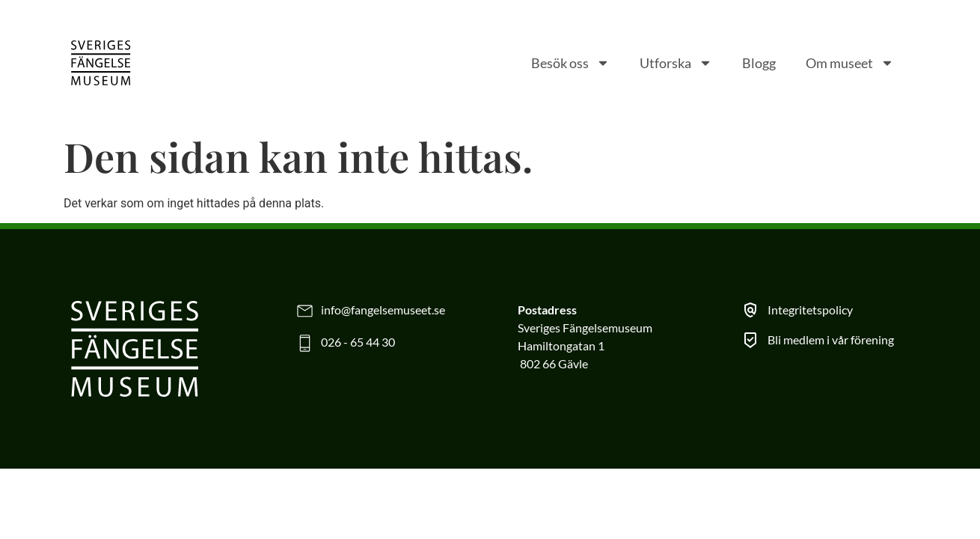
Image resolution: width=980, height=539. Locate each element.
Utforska (676, 63)
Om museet (850, 63)
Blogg (759, 63)
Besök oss (570, 63)
